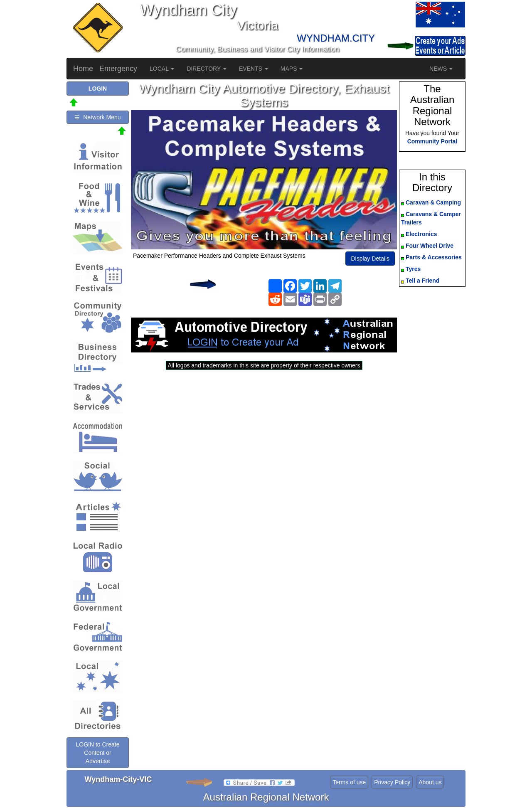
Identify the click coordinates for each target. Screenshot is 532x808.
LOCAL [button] (162, 69)
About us (430, 782)
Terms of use (349, 782)
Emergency (118, 69)
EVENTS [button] (254, 69)
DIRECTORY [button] (207, 69)
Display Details (370, 259)
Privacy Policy (392, 782)
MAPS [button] (292, 69)
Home (83, 69)
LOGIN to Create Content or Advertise (97, 753)
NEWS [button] (441, 69)
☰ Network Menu (97, 117)
